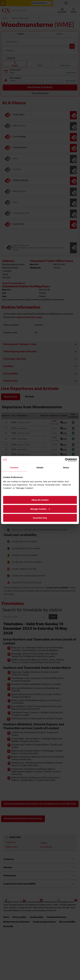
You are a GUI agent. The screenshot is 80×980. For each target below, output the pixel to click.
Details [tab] (40, 467)
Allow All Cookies (40, 500)
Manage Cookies (40, 509)
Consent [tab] (14, 467)
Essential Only (40, 518)
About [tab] (66, 467)
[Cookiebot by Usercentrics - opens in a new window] (65, 460)
